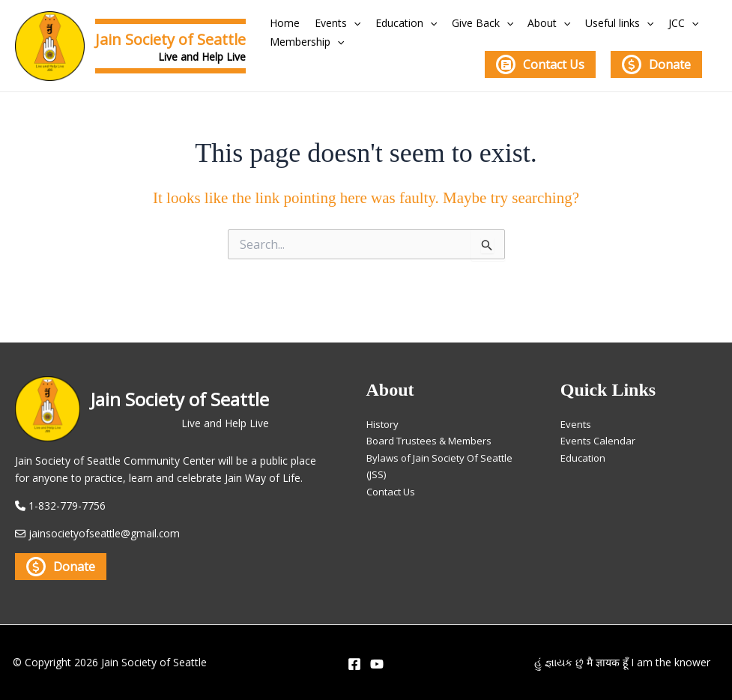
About (520, 23)
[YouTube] (377, 664)
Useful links (585, 23)
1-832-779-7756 (67, 506)
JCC (642, 23)
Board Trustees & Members (435, 438)
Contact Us (540, 64)
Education (390, 23)
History (384, 421)
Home (282, 23)
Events (328, 23)
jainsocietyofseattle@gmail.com (106, 534)
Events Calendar (599, 438)
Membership (304, 42)
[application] (344, 23)
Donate (656, 64)
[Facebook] (354, 664)
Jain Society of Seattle (170, 39)
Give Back (460, 23)
